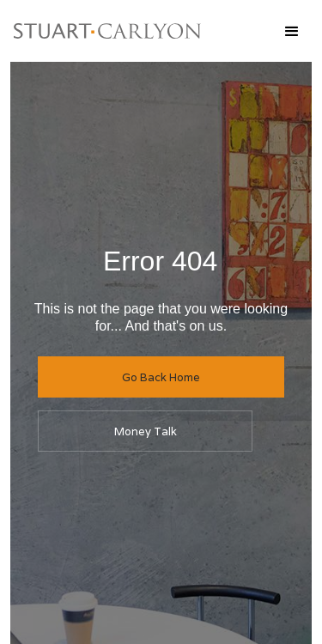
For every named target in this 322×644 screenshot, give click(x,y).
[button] (291, 31)
